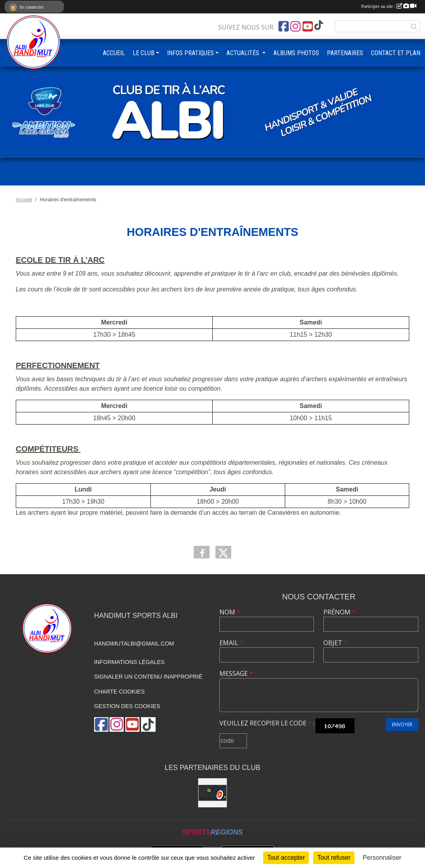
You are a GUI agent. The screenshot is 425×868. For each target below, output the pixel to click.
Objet (335, 643)
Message (236, 673)
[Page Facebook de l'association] (284, 26)
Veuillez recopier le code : (267, 723)
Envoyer (402, 724)
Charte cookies (119, 692)
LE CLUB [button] (144, 53)
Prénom (340, 612)
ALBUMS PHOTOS (296, 53)
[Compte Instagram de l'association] (295, 26)
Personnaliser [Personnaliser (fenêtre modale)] (382, 858)
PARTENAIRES (345, 53)
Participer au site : (389, 6)
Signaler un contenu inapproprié (148, 677)
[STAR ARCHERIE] (213, 793)
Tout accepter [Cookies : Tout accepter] (286, 858)
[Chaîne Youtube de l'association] (308, 26)
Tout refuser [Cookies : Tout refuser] (334, 858)
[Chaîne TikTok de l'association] (319, 25)
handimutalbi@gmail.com (134, 644)
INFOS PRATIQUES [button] (190, 53)
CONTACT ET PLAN (396, 53)
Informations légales (129, 662)
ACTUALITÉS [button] (244, 53)
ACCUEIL (114, 53)
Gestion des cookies (127, 706)
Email (231, 643)
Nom (230, 612)
